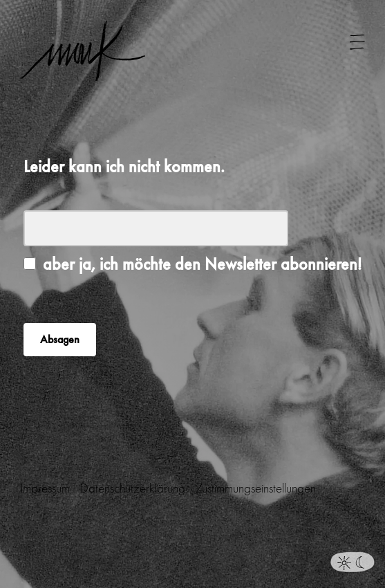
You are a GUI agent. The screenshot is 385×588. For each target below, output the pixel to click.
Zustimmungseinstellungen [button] (256, 488)
